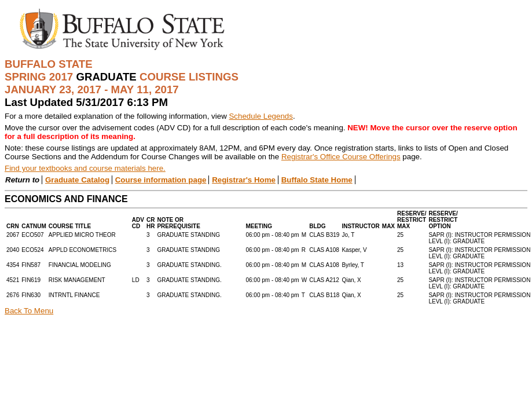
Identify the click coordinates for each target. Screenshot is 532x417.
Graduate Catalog (77, 180)
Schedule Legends (261, 116)
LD (136, 280)
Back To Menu (29, 311)
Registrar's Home (244, 180)
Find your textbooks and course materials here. (85, 168)
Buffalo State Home (317, 180)
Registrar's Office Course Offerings (341, 157)
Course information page (161, 180)
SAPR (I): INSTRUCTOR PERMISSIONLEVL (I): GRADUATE (479, 238)
